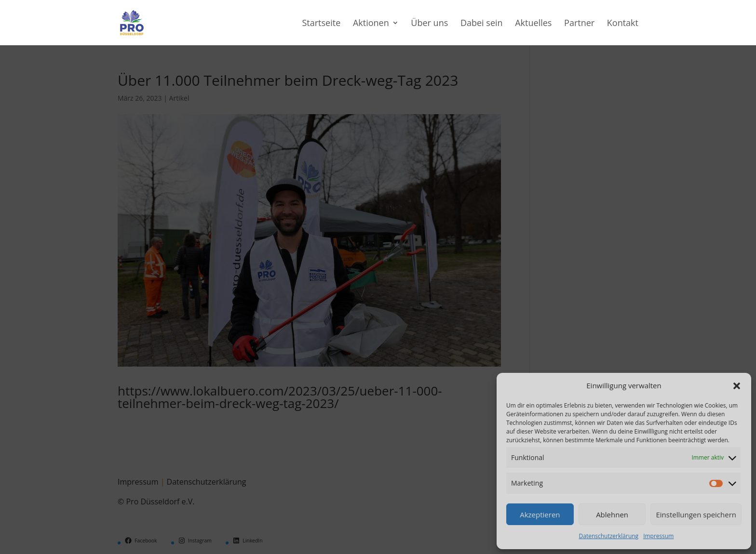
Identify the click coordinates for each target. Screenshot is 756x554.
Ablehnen (612, 514)
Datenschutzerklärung (609, 536)
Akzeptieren (540, 514)
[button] (737, 386)
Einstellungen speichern (696, 514)
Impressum (658, 536)
